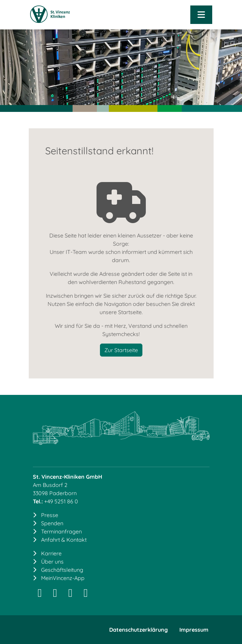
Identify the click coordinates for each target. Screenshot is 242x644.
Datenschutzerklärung (138, 630)
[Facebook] (70, 595)
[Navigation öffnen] (201, 15)
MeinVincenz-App (63, 578)
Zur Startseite (121, 350)
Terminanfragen (61, 531)
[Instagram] (40, 595)
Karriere (51, 553)
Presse (50, 515)
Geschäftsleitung (62, 570)
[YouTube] (86, 595)
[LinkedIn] (55, 595)
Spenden (52, 523)
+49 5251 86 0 (61, 501)
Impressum (194, 630)
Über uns (52, 562)
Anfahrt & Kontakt (64, 540)
